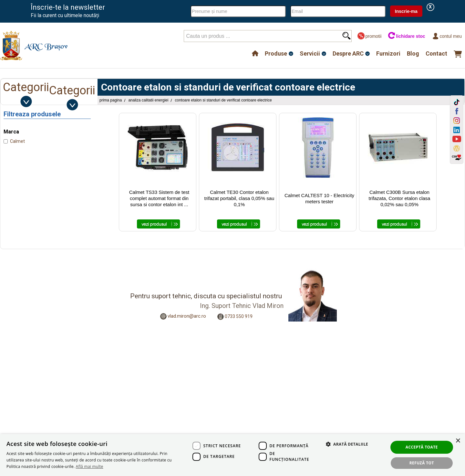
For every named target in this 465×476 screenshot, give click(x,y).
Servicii (310, 53)
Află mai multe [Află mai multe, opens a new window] (90, 466)
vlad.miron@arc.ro (187, 316)
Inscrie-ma (406, 11)
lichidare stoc (406, 36)
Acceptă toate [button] (422, 447)
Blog (413, 53)
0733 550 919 (239, 316)
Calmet (17, 141)
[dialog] (232, 455)
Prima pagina (111, 100)
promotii (369, 36)
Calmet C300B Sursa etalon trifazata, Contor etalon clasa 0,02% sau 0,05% (400, 198)
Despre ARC (348, 53)
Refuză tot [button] (422, 463)
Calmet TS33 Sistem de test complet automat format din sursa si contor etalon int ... (159, 198)
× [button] (458, 441)
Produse (276, 53)
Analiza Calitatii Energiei (148, 100)
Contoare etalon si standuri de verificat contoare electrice (223, 100)
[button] (344, 451)
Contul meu (447, 36)
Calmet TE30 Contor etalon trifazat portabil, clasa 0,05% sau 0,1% (239, 198)
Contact (436, 53)
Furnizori (388, 53)
